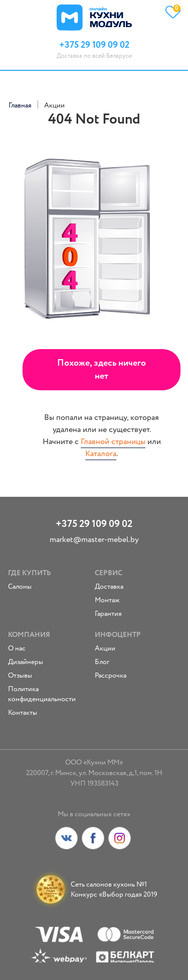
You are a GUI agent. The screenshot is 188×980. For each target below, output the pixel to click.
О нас (17, 648)
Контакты (23, 713)
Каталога (101, 454)
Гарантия (108, 614)
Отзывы (20, 676)
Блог (102, 662)
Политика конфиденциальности (42, 694)
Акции (105, 648)
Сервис (109, 573)
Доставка (109, 587)
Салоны (20, 587)
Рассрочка (111, 676)
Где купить (30, 573)
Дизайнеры (26, 662)
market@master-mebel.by (94, 540)
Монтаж (107, 600)
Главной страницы (113, 442)
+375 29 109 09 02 (94, 524)
